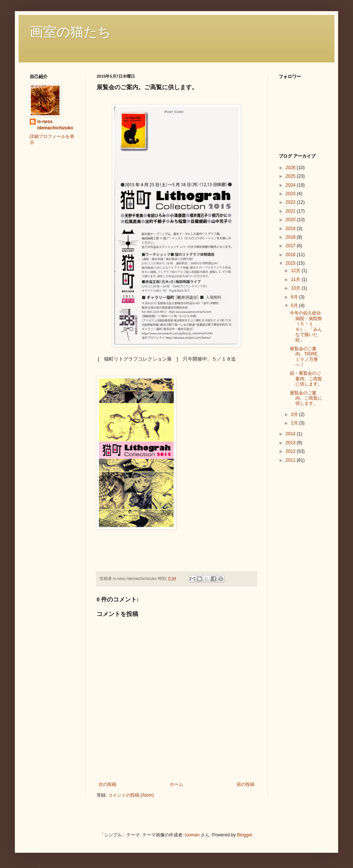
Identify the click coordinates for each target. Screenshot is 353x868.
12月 (296, 271)
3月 (295, 414)
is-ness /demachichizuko (55, 125)
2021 (291, 211)
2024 (291, 185)
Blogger (245, 835)
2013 (291, 443)
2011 (291, 460)
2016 (291, 255)
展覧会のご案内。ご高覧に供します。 (306, 398)
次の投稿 (107, 784)
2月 (295, 423)
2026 (291, 168)
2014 (291, 434)
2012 (291, 451)
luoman (192, 835)
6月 (295, 297)
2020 (291, 220)
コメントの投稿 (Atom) (131, 795)
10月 (296, 288)
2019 (291, 229)
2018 (291, 237)
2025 (291, 176)
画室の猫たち (70, 32)
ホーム (176, 784)
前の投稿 (246, 784)
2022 (291, 202)
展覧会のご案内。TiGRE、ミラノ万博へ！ (306, 357)
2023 (291, 194)
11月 (296, 280)
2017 (291, 246)
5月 (295, 306)
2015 (291, 263)
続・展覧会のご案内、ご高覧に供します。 (306, 379)
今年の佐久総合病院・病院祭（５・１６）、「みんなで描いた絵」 (306, 326)
